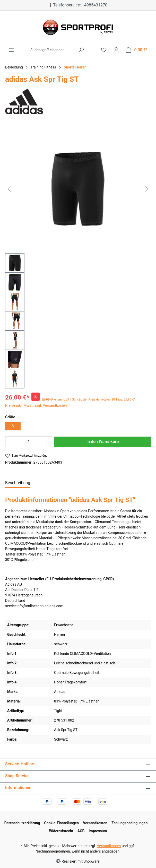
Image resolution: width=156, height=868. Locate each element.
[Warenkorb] (137, 50)
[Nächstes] (147, 189)
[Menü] (11, 50)
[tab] (18, 483)
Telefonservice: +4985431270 (78, 5)
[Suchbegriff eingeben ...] (52, 50)
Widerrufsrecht (61, 831)
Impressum (98, 831)
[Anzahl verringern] (11, 442)
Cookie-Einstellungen (62, 823)
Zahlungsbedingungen (129, 823)
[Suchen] (81, 50)
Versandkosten (95, 823)
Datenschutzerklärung (22, 823)
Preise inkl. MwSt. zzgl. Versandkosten (36, 405)
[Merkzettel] (104, 50)
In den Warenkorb (103, 442)
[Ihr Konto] (116, 50)
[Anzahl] (29, 442)
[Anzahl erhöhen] (47, 442)
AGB (81, 831)
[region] (78, 257)
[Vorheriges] (9, 189)
